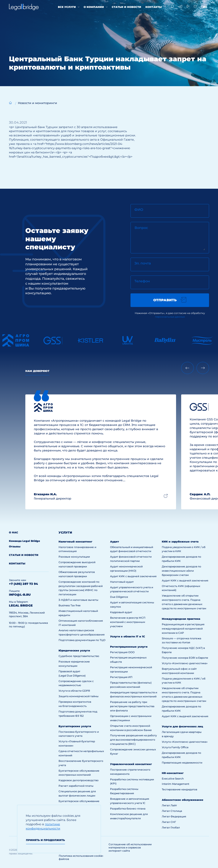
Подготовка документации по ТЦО (82, 640)
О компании (94, 7)
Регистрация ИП (121, 677)
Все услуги (67, 7)
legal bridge (21, 605)
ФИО (139, 210)
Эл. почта (143, 263)
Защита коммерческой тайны (79, 696)
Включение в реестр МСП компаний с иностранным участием (128, 622)
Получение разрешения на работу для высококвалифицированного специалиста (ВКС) (133, 740)
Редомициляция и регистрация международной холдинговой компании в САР (183, 629)
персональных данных (170, 317)
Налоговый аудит (122, 582)
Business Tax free (70, 605)
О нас (14, 532)
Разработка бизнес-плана (128, 809)
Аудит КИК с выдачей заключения (133, 576)
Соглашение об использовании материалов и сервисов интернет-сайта (130, 847)
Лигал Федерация (174, 816)
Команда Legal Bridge (24, 541)
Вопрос (141, 228)
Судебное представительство (79, 656)
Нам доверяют (37, 371)
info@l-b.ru (20, 595)
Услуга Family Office (175, 747)
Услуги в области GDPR (74, 691)
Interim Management (176, 784)
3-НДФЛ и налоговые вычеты (78, 600)
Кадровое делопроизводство (79, 780)
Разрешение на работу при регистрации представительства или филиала (132, 706)
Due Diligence (119, 597)
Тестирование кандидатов (179, 789)
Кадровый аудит (121, 612)
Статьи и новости (126, 7)
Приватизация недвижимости (182, 763)
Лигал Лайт (169, 805)
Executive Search (173, 779)
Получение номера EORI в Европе (185, 658)
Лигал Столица (172, 811)
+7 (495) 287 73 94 (23, 584)
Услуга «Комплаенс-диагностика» (185, 663)
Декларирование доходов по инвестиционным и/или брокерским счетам (181, 571)
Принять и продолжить (45, 840)
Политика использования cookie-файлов (81, 857)
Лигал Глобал (171, 827)
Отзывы (15, 546)
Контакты (154, 7)
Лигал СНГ (169, 822)
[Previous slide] (187, 368)
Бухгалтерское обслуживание (79, 801)
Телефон (142, 281)
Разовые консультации (74, 557)
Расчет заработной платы (76, 786)
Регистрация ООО (122, 652)
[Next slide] (203, 368)
